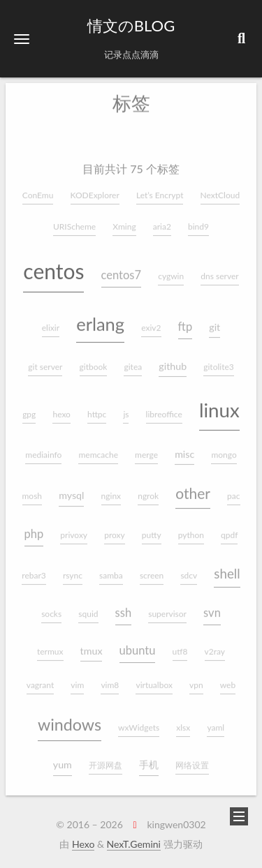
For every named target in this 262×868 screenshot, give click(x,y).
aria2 (162, 221)
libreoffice (164, 409)
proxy (115, 530)
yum (63, 759)
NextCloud (220, 189)
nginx (111, 491)
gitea (133, 361)
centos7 (121, 269)
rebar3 (34, 570)
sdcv (189, 570)
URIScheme (74, 221)
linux (219, 405)
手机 (149, 759)
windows (70, 719)
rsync (73, 570)
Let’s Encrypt (160, 189)
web (228, 679)
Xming (124, 221)
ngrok (148, 491)
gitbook (94, 361)
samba (111, 570)
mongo (224, 449)
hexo (61, 409)
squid (88, 608)
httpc (97, 409)
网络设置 (192, 760)
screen (152, 570)
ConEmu (38, 189)
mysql (71, 490)
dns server (219, 270)
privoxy (74, 530)
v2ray (215, 646)
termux (50, 646)
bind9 (198, 221)
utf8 (180, 646)
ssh (124, 607)
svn (212, 607)
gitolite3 (218, 361)
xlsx (183, 722)
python (191, 530)
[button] (22, 39)
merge (146, 449)
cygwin (171, 270)
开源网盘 (105, 760)
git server (45, 361)
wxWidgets (139, 722)
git (214, 321)
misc (184, 448)
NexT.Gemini (134, 844)
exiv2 (151, 322)
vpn (196, 679)
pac (233, 491)
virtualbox (154, 679)
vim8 (110, 679)
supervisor (167, 608)
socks (51, 608)
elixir (51, 322)
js (126, 409)
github (173, 360)
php (34, 529)
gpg (29, 409)
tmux (92, 645)
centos (53, 265)
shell (227, 568)
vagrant (40, 679)
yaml (216, 722)
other (193, 488)
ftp (185, 321)
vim (77, 679)
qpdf (229, 530)
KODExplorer (95, 189)
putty (152, 530)
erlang (100, 318)
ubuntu (138, 645)
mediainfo (43, 449)
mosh (32, 491)
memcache (98, 449)
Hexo (83, 844)
